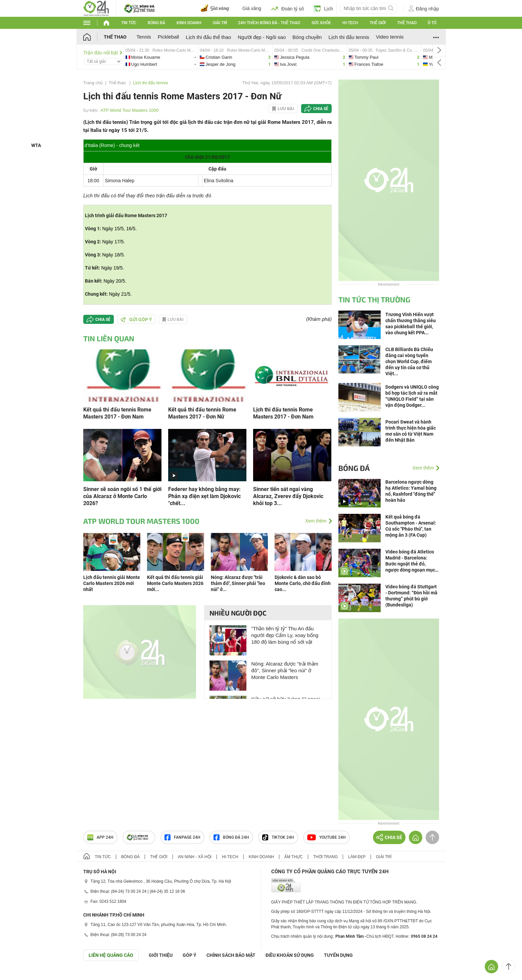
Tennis (144, 37)
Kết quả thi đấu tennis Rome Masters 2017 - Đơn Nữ (202, 413)
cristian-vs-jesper (235, 57)
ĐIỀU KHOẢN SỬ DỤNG (290, 955)
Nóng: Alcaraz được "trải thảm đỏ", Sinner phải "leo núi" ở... (238, 583)
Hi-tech (350, 23)
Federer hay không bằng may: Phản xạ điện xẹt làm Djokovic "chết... (204, 496)
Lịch (323, 8)
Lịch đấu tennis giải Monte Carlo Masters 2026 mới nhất (112, 583)
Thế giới (378, 23)
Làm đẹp (357, 857)
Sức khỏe (321, 23)
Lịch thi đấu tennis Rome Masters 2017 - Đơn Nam (283, 413)
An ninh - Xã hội (195, 857)
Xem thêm (316, 521)
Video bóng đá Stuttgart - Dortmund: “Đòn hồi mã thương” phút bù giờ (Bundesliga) (411, 596)
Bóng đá (156, 23)
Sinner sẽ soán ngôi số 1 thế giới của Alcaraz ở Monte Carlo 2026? (122, 496)
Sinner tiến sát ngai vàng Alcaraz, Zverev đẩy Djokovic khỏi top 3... (288, 496)
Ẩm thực (294, 857)
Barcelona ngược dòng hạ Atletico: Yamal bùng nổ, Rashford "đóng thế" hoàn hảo (411, 491)
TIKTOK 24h (278, 837)
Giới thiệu (161, 955)
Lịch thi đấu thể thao (208, 37)
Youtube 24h (326, 837)
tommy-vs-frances (384, 57)
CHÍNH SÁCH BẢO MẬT (231, 955)
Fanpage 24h (182, 837)
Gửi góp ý (136, 320)
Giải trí (220, 23)
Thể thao (407, 23)
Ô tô (432, 23)
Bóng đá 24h (231, 837)
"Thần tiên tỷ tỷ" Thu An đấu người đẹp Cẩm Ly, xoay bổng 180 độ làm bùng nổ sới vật (285, 635)
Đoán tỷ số (288, 8)
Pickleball (168, 37)
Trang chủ (93, 83)
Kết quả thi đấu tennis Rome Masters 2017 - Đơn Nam (117, 413)
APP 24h (100, 837)
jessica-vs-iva (310, 57)
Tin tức (129, 23)
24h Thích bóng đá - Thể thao (269, 23)
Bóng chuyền (307, 37)
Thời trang (325, 857)
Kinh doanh (189, 23)
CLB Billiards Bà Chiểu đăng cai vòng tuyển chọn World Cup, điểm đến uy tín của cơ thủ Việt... (409, 361)
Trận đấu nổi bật (103, 53)
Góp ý (189, 955)
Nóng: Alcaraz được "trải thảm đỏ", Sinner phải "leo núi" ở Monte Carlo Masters (285, 670)
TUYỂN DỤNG (338, 955)
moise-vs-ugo (161, 57)
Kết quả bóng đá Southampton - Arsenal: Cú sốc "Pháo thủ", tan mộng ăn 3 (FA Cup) (411, 526)
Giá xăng (252, 8)
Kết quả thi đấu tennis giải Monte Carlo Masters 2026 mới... (175, 583)
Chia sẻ (321, 109)
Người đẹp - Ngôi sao (262, 37)
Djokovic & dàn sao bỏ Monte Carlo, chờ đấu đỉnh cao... (303, 583)
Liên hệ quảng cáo (111, 955)
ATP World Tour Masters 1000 (130, 110)
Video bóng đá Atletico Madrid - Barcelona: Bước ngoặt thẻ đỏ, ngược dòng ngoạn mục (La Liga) (410, 561)
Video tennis (390, 37)
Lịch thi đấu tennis (349, 37)
